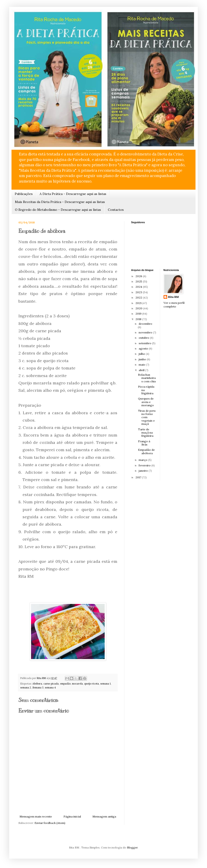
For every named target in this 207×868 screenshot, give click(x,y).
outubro (144, 338)
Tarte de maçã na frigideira (146, 433)
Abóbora (37, 684)
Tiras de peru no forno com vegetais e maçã (147, 417)
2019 (139, 314)
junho (143, 359)
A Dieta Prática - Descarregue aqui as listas (73, 194)
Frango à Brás (144, 443)
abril (142, 370)
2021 (139, 303)
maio (142, 365)
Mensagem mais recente (36, 816)
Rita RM (173, 297)
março (143, 460)
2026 (139, 276)
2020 (139, 308)
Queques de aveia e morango (146, 402)
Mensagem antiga (104, 816)
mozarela (77, 684)
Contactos (116, 210)
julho (142, 354)
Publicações (24, 194)
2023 (139, 292)
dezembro (145, 324)
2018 (139, 319)
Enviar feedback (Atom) (50, 823)
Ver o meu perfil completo (174, 305)
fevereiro (145, 465)
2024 (139, 287)
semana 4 (50, 688)
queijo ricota (92, 684)
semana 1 (105, 684)
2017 (139, 477)
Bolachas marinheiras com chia (147, 378)
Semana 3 (38, 688)
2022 (139, 297)
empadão (65, 684)
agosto (144, 348)
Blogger (132, 847)
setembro (145, 343)
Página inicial (72, 816)
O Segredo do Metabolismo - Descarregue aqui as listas (58, 210)
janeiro (144, 471)
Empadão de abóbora (146, 451)
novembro (146, 332)
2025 (139, 281)
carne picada (51, 684)
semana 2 (26, 688)
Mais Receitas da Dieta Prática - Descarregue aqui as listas (60, 202)
